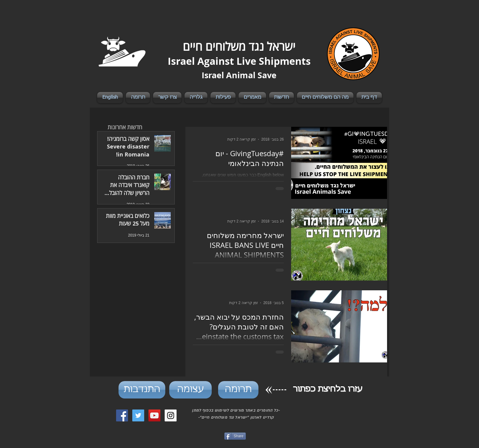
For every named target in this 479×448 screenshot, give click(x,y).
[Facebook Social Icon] (122, 415)
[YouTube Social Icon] (154, 415)
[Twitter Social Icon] (138, 415)
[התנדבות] (142, 390)
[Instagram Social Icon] (171, 415)
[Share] (235, 436)
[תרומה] (238, 390)
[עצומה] (190, 390)
